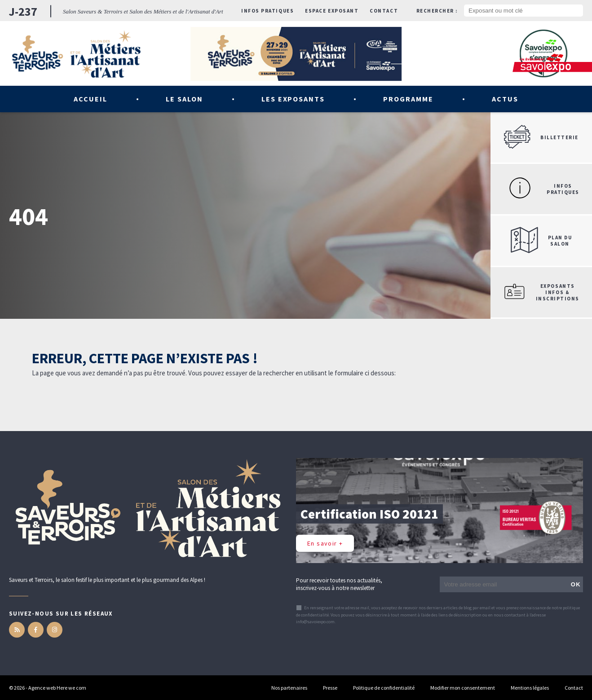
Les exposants (293, 99)
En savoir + (325, 543)
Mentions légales (530, 688)
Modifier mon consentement (463, 688)
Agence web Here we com (57, 688)
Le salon (184, 99)
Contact (384, 11)
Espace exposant (332, 11)
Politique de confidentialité (384, 688)
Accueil (91, 99)
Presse (330, 688)
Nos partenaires (289, 688)
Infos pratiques (267, 11)
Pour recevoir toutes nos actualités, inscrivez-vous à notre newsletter (339, 584)
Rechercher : (437, 11)
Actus (505, 99)
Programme (408, 99)
